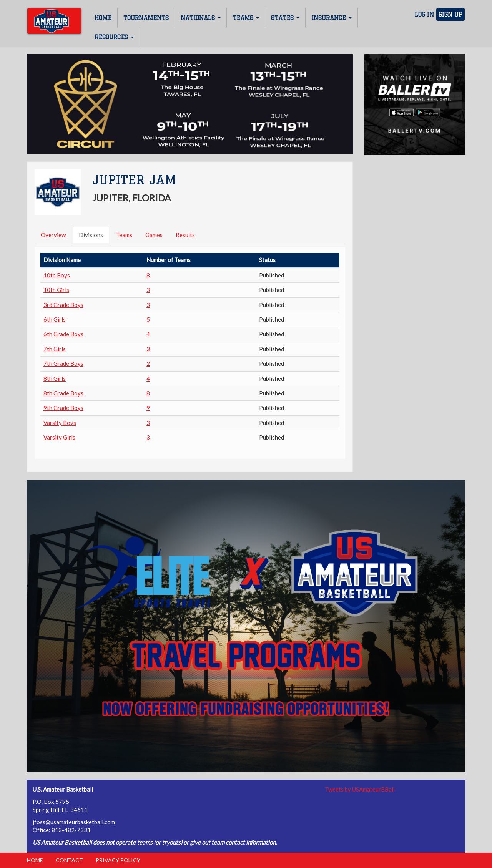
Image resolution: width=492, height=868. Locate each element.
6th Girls (55, 319)
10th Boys (57, 275)
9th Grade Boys (63, 408)
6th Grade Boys (63, 334)
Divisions (91, 235)
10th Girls (56, 290)
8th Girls (55, 378)
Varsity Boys (60, 423)
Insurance (332, 18)
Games (154, 235)
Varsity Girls (59, 437)
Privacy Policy (118, 860)
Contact (69, 860)
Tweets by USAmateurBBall (360, 789)
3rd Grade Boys (63, 305)
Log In (424, 14)
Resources (114, 37)
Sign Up (450, 14)
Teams (246, 18)
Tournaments (146, 18)
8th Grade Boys (63, 393)
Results (185, 235)
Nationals (201, 18)
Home (103, 18)
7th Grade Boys (63, 363)
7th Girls (55, 349)
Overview (53, 235)
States (285, 18)
